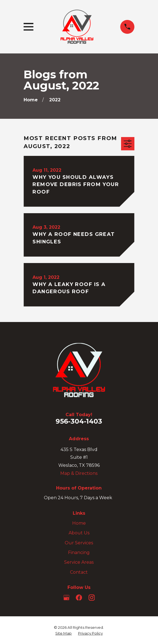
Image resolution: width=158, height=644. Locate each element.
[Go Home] (31, 100)
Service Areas (79, 562)
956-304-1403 (79, 421)
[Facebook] (79, 597)
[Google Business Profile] (66, 597)
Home (79, 523)
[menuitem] (63, 633)
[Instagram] (92, 597)
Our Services (79, 543)
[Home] (77, 27)
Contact (79, 572)
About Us (79, 533)
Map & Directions (79, 473)
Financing (79, 552)
